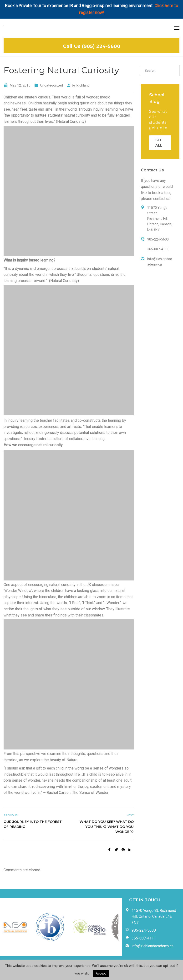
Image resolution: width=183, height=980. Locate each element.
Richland (83, 85)
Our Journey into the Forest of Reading (33, 824)
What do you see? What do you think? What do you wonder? (107, 827)
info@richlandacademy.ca (152, 946)
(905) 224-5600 (101, 46)
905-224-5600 (144, 930)
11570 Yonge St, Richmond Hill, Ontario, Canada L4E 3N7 (154, 917)
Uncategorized (52, 85)
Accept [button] (101, 973)
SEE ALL (159, 143)
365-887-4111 (144, 938)
